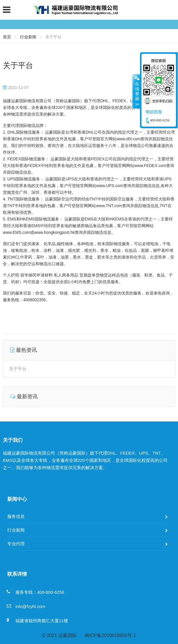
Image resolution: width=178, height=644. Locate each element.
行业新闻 (28, 37)
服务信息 (16, 516)
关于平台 (18, 65)
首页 (7, 37)
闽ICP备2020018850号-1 (110, 635)
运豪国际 (68, 635)
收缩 (137, 91)
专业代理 (16, 544)
